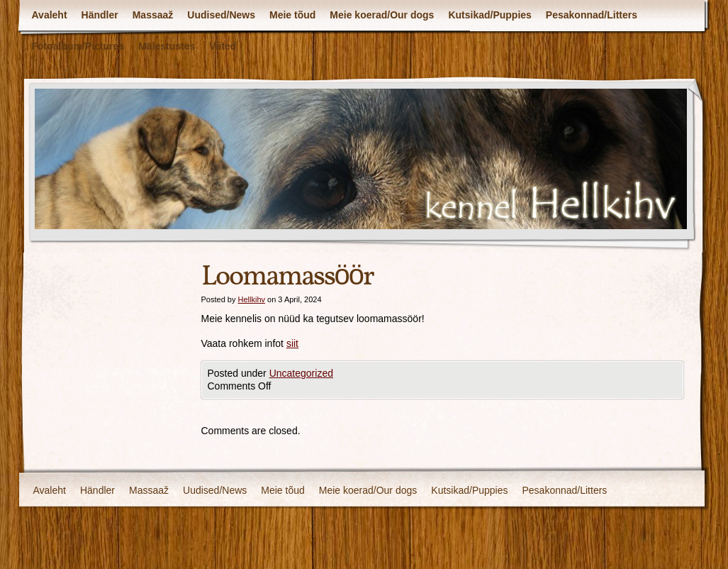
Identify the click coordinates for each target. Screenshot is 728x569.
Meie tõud (292, 15)
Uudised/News (221, 15)
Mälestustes (167, 46)
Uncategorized (301, 373)
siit (292, 343)
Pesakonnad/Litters (592, 15)
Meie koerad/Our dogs (382, 15)
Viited (223, 46)
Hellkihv (251, 299)
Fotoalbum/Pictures (78, 46)
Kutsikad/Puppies (489, 15)
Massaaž (153, 15)
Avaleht (50, 15)
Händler (100, 15)
